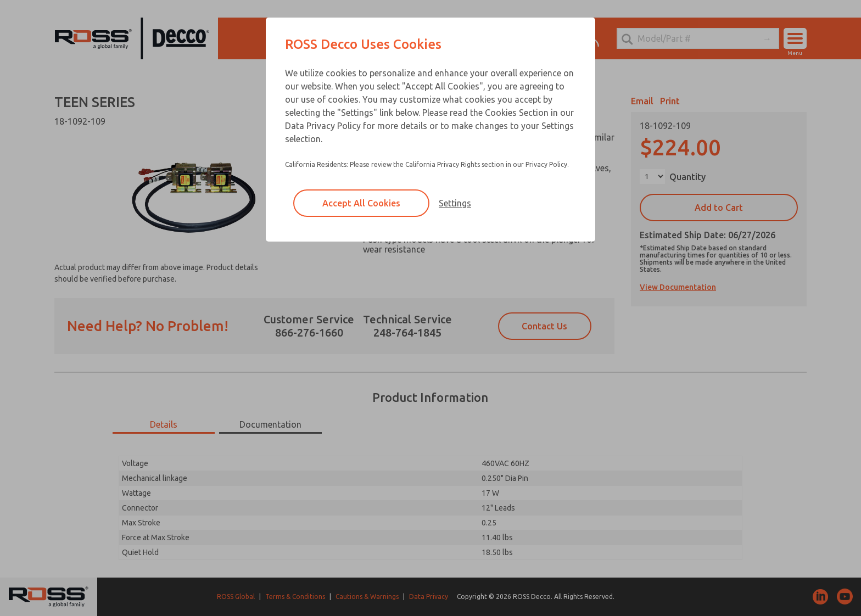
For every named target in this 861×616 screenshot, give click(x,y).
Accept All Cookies (361, 203)
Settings (455, 203)
